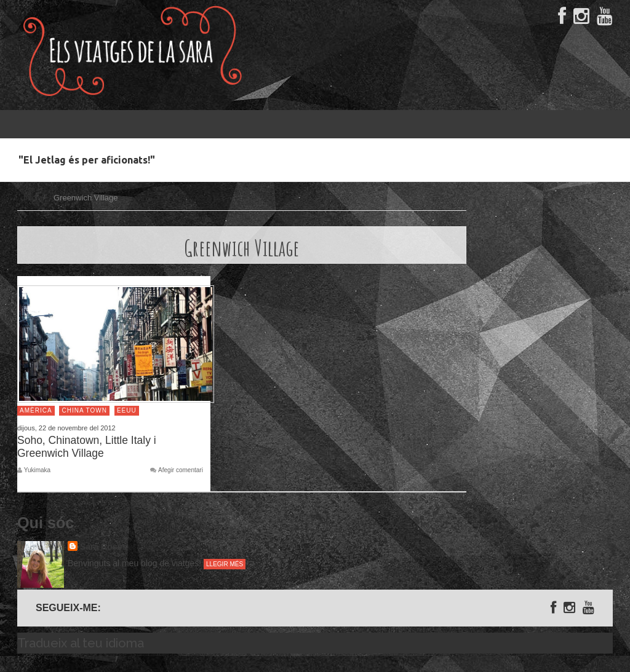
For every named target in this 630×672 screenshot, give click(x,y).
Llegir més (225, 564)
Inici (30, 198)
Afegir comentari (181, 470)
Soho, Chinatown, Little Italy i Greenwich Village (87, 447)
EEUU (127, 410)
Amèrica (36, 410)
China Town (84, 410)
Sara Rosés (103, 547)
